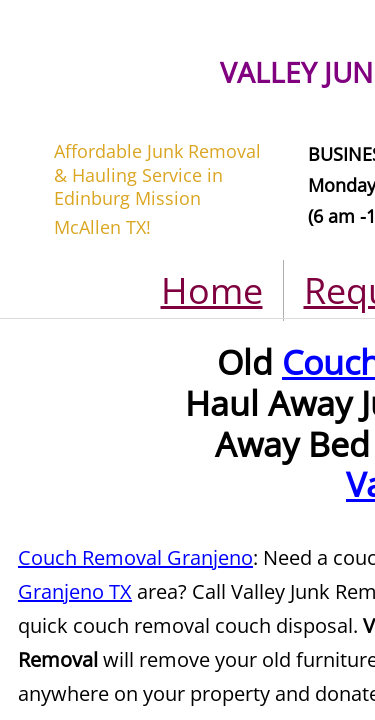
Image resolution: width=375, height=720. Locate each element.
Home (212, 290)
